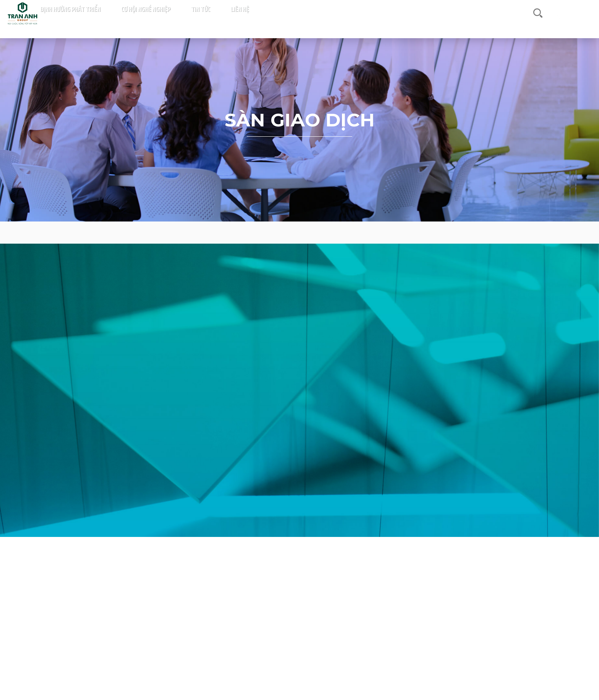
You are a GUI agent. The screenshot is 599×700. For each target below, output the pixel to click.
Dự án (179, 23)
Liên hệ (498, 23)
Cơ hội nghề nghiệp (426, 23)
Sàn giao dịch (300, 233)
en (586, 23)
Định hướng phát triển (362, 23)
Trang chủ (155, 23)
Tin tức (470, 23)
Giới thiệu (209, 23)
